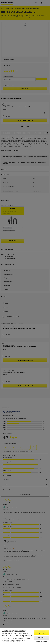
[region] (25, 636)
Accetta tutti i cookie (42, 633)
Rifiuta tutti (41, 638)
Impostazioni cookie (41, 642)
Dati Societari (17, 642)
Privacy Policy (9, 642)
